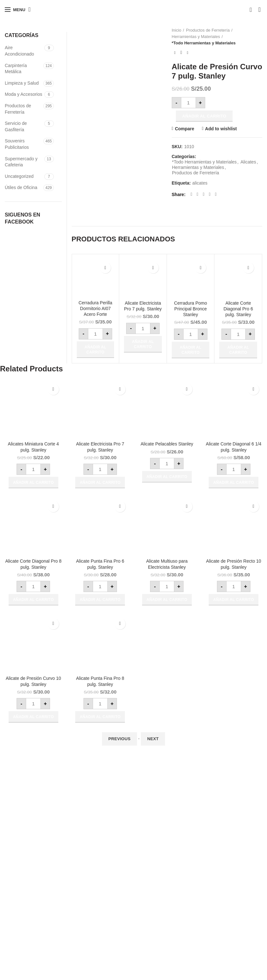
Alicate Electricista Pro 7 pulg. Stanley (143, 306)
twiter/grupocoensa (24, 934)
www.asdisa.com (21, 890)
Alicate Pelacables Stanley (167, 444)
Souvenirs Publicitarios (17, 144)
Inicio (177, 30)
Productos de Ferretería (208, 30)
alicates (200, 183)
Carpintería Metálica (16, 69)
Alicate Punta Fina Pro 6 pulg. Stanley (100, 564)
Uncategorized (19, 176)
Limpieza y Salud (22, 83)
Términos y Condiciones (162, 816)
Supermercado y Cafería (118, 912)
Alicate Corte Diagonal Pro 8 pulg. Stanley (33, 564)
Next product (188, 53)
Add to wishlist (221, 129)
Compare (185, 129)
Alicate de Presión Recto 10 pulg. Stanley (234, 564)
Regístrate (193, 879)
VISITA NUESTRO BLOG (30, 946)
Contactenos (195, 934)
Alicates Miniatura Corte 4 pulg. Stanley (33, 447)
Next (153, 739)
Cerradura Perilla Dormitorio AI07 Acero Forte (95, 308)
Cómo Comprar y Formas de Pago (172, 794)
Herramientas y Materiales (196, 37)
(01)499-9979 (28, 803)
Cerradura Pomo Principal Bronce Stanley (191, 309)
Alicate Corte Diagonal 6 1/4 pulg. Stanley (234, 447)
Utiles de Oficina (110, 901)
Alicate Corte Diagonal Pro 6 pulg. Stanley (238, 309)
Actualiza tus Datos (202, 923)
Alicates (248, 162)
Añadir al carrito (204, 116)
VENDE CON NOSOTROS (165, 849)
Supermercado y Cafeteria (21, 162)
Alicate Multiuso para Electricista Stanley (167, 564)
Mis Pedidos (195, 890)
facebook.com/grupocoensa (32, 912)
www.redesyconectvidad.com (34, 901)
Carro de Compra (200, 901)
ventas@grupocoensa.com (45, 819)
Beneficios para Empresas (164, 783)
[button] (96, 350)
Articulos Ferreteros (113, 923)
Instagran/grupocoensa (28, 923)
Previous (119, 739)
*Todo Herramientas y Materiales (204, 43)
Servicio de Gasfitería (16, 126)
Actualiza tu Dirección (204, 912)
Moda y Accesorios (24, 94)
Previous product (175, 53)
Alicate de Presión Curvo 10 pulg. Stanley (33, 681)
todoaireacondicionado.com (32, 879)
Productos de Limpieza (116, 879)
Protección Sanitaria (114, 890)
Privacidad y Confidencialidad (168, 827)
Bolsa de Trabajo (200, 946)
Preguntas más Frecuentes (165, 805)
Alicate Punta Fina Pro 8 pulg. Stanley (100, 681)
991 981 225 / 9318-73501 (41, 811)
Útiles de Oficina (21, 187)
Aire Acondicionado (19, 51)
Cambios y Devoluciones (163, 838)
